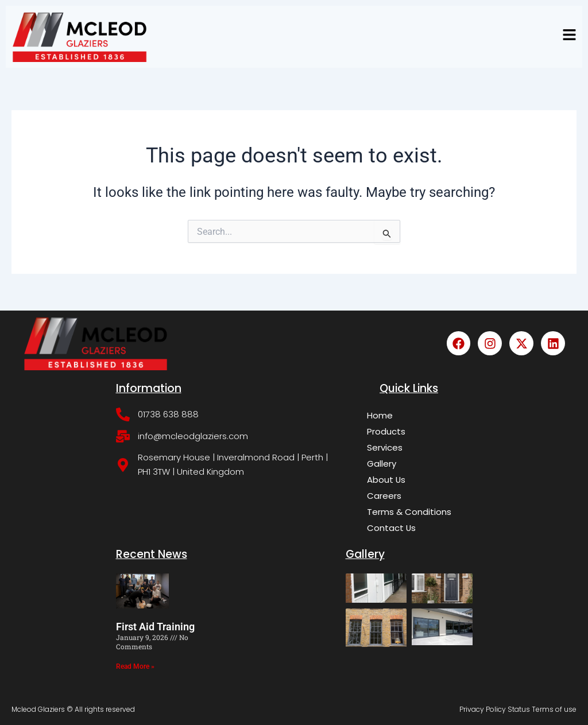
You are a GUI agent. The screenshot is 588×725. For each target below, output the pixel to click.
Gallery (382, 464)
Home (380, 415)
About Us (386, 480)
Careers (384, 496)
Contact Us (392, 528)
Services (385, 447)
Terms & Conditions (409, 512)
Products (386, 431)
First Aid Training (155, 627)
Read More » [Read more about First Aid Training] (135, 666)
